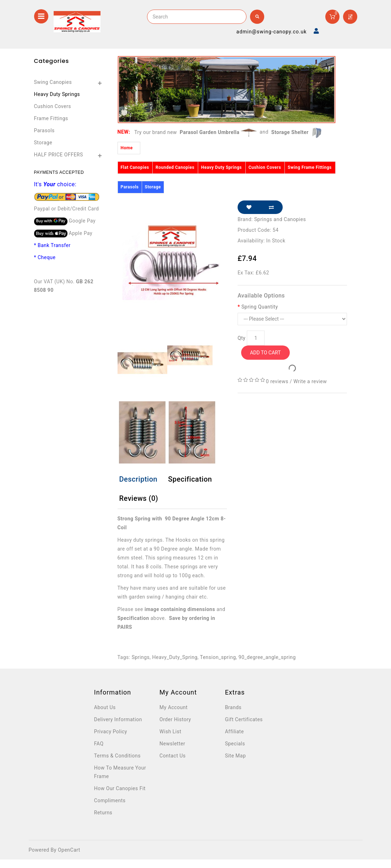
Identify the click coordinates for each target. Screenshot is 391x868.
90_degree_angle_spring (267, 657)
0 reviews (277, 381)
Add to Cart (265, 353)
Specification (190, 479)
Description (139, 479)
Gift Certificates (244, 719)
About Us (105, 707)
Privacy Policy (111, 732)
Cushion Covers (53, 106)
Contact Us (173, 756)
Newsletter (172, 744)
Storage (43, 143)
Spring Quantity (260, 307)
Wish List (170, 732)
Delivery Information (118, 719)
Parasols (44, 130)
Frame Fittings (51, 118)
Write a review (310, 381)
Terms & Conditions (117, 756)
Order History (175, 719)
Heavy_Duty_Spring (175, 657)
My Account (173, 707)
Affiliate (234, 732)
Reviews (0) (139, 498)
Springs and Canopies (280, 219)
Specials (235, 744)
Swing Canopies (53, 82)
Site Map (235, 756)
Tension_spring (218, 657)
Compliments (110, 800)
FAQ (99, 744)
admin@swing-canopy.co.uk (272, 32)
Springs (141, 657)
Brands (233, 707)
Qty (241, 338)
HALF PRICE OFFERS (59, 155)
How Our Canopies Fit (120, 788)
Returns (103, 813)
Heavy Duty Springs (57, 94)
